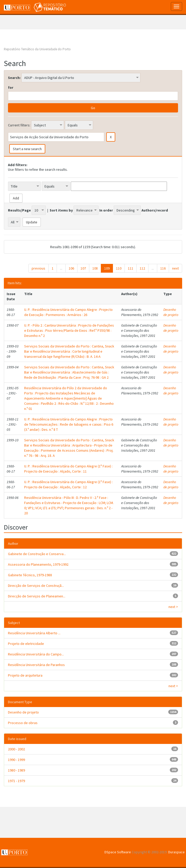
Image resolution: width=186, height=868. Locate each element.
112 (142, 268)
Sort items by (61, 210)
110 (119, 268)
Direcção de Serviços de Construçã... (36, 586)
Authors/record (155, 210)
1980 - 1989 (16, 770)
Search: (14, 78)
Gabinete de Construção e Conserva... (37, 554)
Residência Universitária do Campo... (36, 654)
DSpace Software (118, 852)
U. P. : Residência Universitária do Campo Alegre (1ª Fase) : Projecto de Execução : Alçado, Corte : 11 (68, 469)
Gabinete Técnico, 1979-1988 (30, 575)
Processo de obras (23, 723)
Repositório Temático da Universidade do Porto (37, 49)
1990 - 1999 (16, 760)
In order (106, 210)
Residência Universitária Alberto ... (34, 633)
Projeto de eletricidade (26, 644)
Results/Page (19, 210)
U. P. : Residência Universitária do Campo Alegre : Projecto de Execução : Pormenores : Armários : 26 (68, 312)
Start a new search (27, 149)
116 (163, 268)
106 (71, 268)
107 (83, 268)
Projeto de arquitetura (25, 675)
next (175, 268)
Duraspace (176, 852)
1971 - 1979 (16, 781)
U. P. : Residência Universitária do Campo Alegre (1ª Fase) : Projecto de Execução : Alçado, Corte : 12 (68, 484)
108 (95, 268)
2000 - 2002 (16, 749)
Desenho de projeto (171, 312)
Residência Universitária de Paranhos (36, 665)
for (11, 87)
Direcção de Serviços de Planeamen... (37, 596)
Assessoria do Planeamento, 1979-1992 (38, 564)
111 (131, 268)
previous (38, 268)
